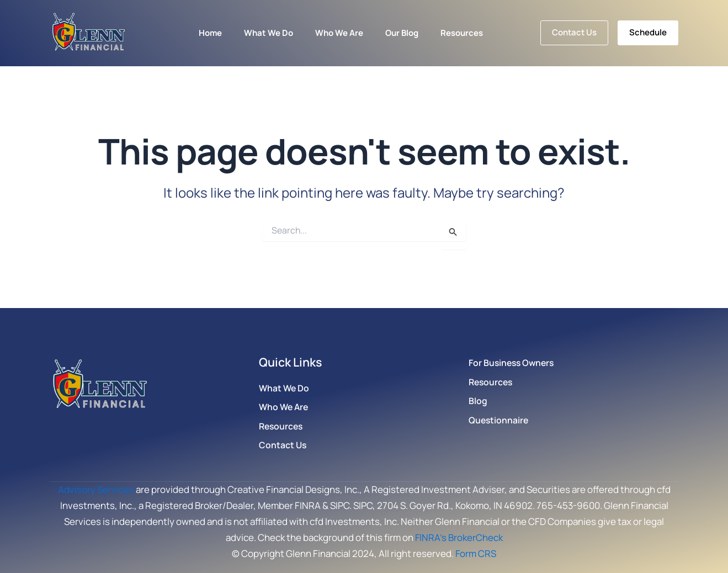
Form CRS (476, 553)
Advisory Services (96, 489)
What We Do (269, 33)
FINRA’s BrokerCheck (459, 537)
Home (210, 33)
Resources (462, 33)
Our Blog (402, 33)
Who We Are (339, 33)
